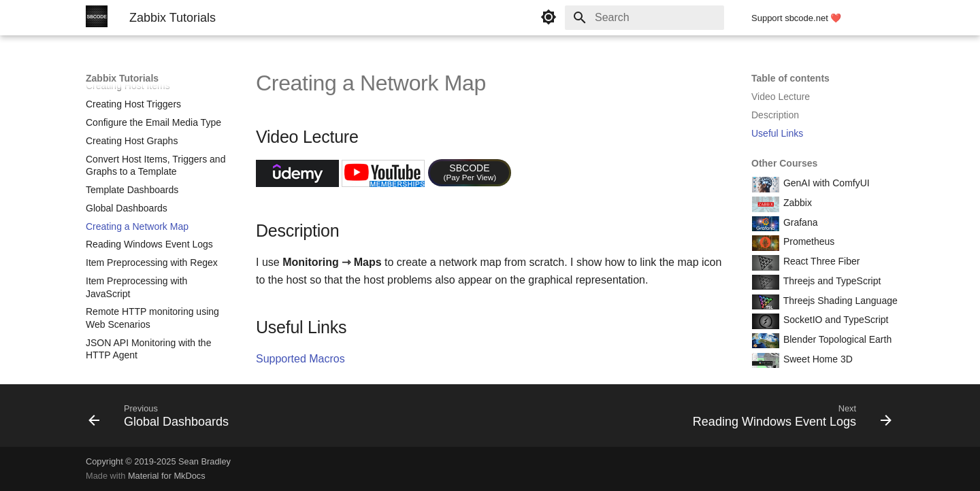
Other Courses (784, 163)
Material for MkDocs (167, 476)
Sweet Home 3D (817, 359)
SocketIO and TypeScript (835, 320)
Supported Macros (300, 359)
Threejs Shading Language (839, 301)
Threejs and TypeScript (831, 281)
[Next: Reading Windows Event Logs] (788, 420)
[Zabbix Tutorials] (97, 18)
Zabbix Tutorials (122, 78)
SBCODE (470, 172)
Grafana (799, 222)
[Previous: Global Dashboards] (162, 420)
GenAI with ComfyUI (825, 183)
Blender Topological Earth (836, 339)
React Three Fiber (820, 261)
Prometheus (807, 241)
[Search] (644, 18)
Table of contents (790, 78)
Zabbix (796, 203)
